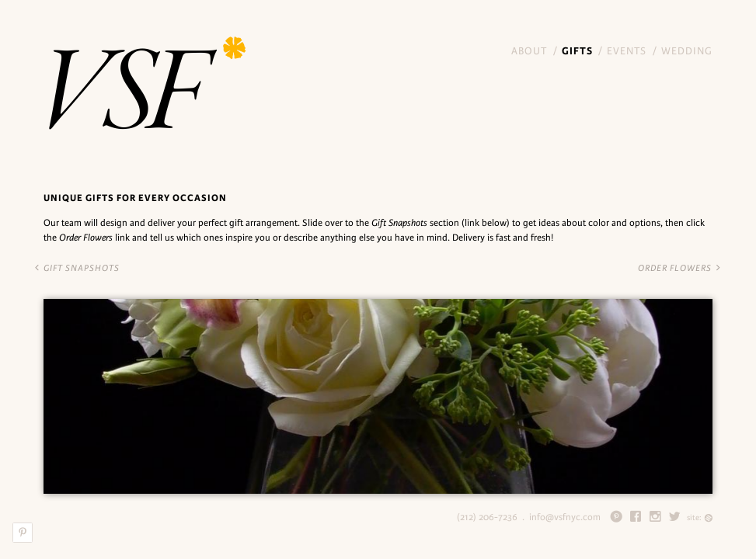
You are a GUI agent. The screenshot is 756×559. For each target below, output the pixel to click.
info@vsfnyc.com (565, 517)
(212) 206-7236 (487, 517)
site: (700, 517)
